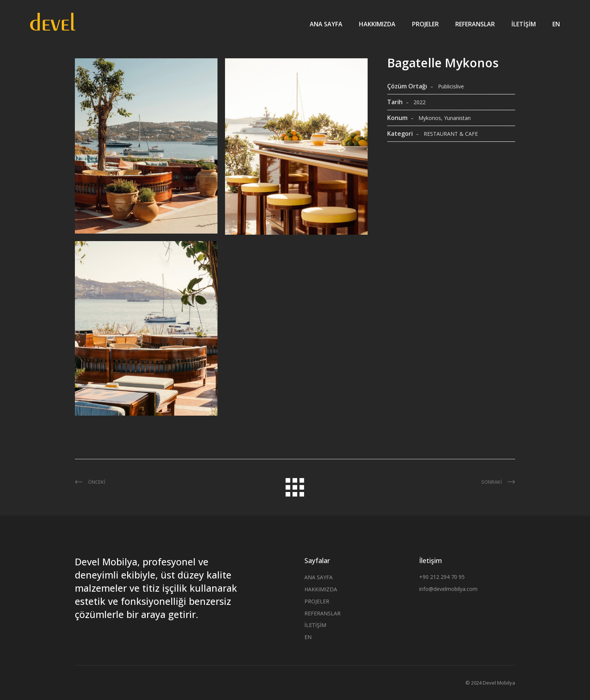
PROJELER (425, 24)
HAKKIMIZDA (377, 24)
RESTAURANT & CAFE (451, 134)
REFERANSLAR (475, 24)
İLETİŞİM (524, 24)
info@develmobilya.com (448, 589)
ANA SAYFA (326, 24)
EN (556, 24)
